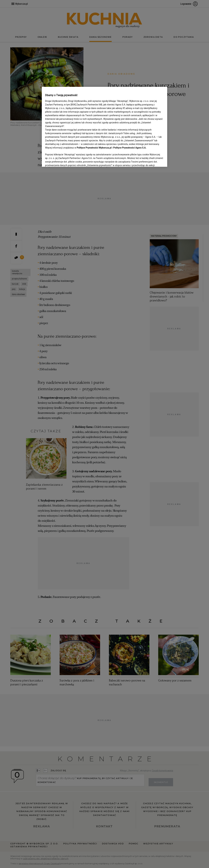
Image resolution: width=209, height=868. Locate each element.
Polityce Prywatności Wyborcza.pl (94, 148)
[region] (104, 126)
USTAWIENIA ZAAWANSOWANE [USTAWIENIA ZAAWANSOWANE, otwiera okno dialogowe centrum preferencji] (66, 160)
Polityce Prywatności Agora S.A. (130, 148)
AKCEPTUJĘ (153, 160)
